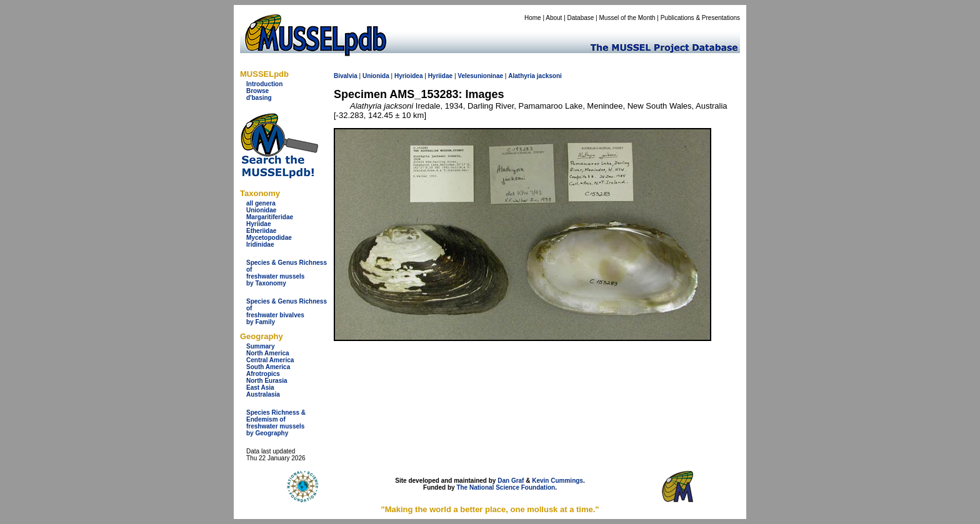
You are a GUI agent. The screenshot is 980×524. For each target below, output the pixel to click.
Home (533, 18)
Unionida (376, 76)
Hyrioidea (409, 76)
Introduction (264, 84)
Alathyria (522, 76)
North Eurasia (267, 381)
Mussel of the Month (627, 18)
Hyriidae (258, 224)
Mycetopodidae (269, 238)
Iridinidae (260, 245)
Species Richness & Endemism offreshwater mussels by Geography (276, 423)
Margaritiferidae (270, 217)
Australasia (263, 394)
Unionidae (261, 210)
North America (268, 353)
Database (581, 18)
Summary (261, 346)
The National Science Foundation (506, 487)
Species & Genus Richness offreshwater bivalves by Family (287, 312)
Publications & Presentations (700, 18)
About (554, 18)
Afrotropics (263, 374)
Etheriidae (261, 231)
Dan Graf (511, 481)
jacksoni (549, 76)
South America (268, 367)
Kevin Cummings (557, 481)
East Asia (260, 388)
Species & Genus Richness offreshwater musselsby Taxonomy (287, 273)
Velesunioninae (480, 76)
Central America (270, 360)
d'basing (259, 98)
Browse (257, 91)
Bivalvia (346, 76)
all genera (261, 203)
